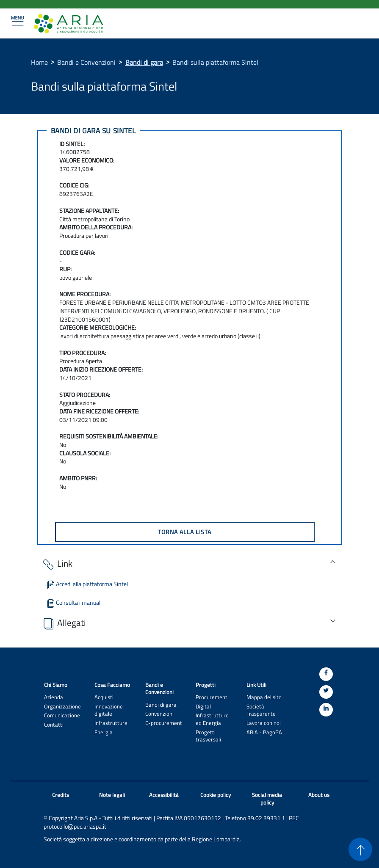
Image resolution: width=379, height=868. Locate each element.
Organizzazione (62, 707)
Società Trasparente (261, 710)
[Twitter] (326, 692)
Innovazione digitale (109, 710)
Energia (104, 732)
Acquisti (104, 697)
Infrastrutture (111, 723)
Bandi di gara (144, 62)
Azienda (54, 697)
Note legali (112, 795)
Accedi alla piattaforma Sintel (87, 584)
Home (39, 62)
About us (319, 795)
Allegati (64, 623)
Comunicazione (62, 715)
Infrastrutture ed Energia (212, 719)
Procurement (212, 697)
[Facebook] (326, 674)
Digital (203, 707)
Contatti (54, 725)
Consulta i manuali (74, 602)
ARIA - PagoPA (264, 732)
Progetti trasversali (208, 736)
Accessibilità (164, 795)
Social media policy (267, 799)
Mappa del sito (264, 697)
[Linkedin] (326, 710)
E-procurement (164, 723)
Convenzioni (159, 714)
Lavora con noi (264, 723)
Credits (61, 795)
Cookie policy (216, 795)
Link (57, 564)
